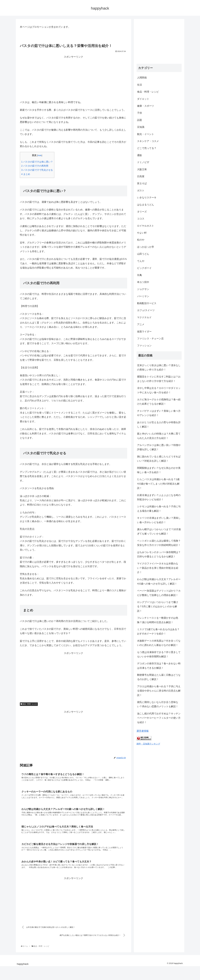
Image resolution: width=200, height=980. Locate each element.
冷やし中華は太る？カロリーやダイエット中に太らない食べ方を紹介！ (159, 390)
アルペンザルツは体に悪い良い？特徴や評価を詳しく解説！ (159, 447)
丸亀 (140, 275)
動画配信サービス (147, 303)
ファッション (144, 346)
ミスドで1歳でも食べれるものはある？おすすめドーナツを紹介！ (158, 631)
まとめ (26, 174)
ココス (141, 219)
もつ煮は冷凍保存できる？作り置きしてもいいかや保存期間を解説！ (159, 654)
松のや (141, 240)
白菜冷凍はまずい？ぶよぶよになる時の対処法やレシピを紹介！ (159, 497)
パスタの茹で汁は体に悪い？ (37, 162)
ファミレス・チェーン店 (150, 339)
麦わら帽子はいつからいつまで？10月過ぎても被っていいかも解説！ (159, 532)
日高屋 (141, 176)
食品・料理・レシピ (29, 704)
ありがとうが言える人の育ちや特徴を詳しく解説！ (159, 425)
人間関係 (142, 78)
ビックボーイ (144, 268)
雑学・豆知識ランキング (148, 744)
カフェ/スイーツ (146, 310)
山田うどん (143, 254)
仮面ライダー (144, 332)
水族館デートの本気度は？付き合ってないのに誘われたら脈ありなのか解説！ (159, 643)
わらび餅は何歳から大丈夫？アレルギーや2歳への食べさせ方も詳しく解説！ (159, 581)
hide (40, 155)
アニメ (141, 324)
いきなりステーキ (147, 198)
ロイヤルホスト (146, 226)
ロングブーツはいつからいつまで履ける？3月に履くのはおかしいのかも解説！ (158, 607)
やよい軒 (142, 233)
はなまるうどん (146, 205)
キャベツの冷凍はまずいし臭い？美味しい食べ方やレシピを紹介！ (159, 520)
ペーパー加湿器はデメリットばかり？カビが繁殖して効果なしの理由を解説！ (159, 593)
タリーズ (142, 212)
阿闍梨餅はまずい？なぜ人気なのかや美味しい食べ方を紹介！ (159, 470)
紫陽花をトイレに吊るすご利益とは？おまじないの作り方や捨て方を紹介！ (159, 379)
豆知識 (141, 127)
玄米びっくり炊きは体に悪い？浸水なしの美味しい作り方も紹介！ (159, 367)
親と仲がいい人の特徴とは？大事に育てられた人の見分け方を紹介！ (159, 436)
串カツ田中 (143, 282)
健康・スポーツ (146, 106)
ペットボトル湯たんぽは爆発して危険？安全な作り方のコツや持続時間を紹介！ (159, 543)
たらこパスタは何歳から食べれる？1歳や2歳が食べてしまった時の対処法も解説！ (158, 484)
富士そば (142, 183)
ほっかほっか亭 (146, 247)
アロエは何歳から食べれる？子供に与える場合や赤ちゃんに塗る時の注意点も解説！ (159, 691)
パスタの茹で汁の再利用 (35, 166)
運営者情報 (143, 731)
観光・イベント (146, 134)
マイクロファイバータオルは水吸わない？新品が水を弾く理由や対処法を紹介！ (158, 568)
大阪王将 (142, 169)
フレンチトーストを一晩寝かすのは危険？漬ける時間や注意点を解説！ (158, 620)
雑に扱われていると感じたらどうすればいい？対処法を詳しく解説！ (159, 459)
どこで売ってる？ (147, 148)
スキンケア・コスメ (148, 141)
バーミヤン (143, 296)
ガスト (141, 191)
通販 (140, 155)
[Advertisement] (74, 78)
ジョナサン (143, 289)
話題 (140, 120)
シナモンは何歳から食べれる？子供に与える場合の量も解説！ (159, 509)
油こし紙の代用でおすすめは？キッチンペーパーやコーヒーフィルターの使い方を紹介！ (159, 718)
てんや (141, 261)
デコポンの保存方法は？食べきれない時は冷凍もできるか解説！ (159, 666)
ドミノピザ (143, 162)
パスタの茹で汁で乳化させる (37, 170)
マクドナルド (144, 317)
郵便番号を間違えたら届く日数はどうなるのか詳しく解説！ (159, 677)
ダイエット (143, 99)
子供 (140, 113)
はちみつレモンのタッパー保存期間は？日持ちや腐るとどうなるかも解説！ (159, 554)
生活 (140, 85)
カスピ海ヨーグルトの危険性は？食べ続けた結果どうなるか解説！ (159, 402)
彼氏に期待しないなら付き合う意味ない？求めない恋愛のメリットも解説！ (158, 704)
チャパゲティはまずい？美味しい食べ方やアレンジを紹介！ (159, 413)
